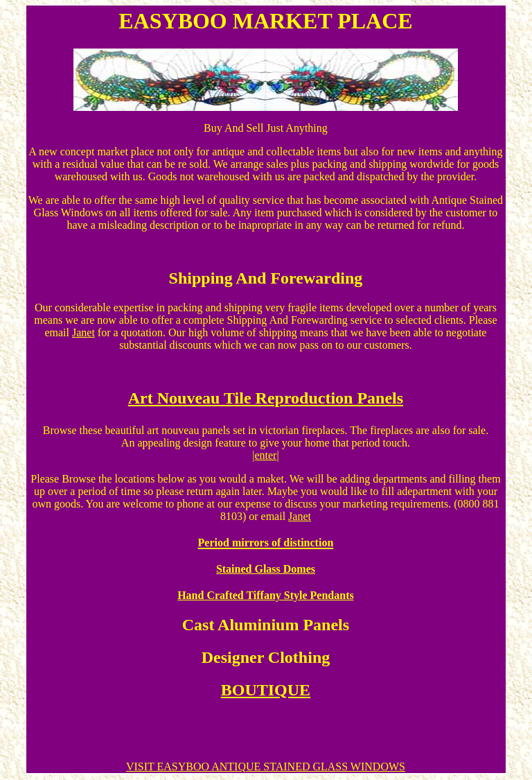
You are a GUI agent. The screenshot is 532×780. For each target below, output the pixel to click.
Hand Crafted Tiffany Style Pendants (266, 595)
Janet (83, 332)
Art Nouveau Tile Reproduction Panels (266, 398)
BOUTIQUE (266, 690)
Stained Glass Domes (266, 569)
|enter (264, 455)
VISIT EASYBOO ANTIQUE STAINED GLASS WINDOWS (266, 766)
